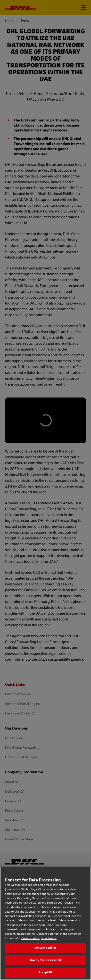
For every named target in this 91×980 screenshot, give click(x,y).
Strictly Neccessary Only (45, 960)
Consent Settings (46, 948)
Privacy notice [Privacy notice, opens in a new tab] (30, 938)
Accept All (45, 972)
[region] (45, 923)
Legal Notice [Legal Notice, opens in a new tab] (49, 938)
